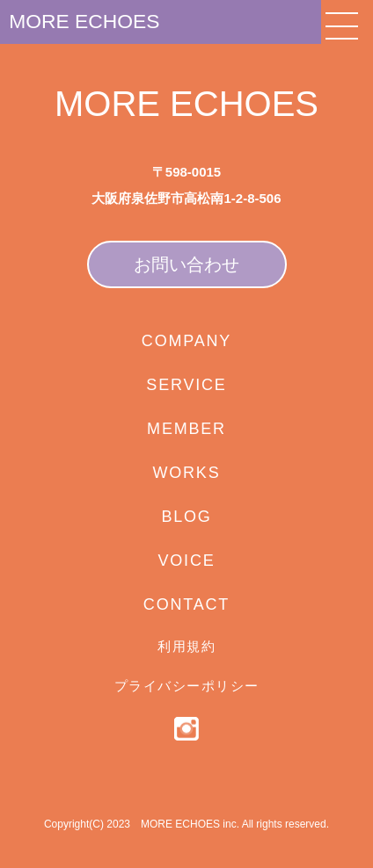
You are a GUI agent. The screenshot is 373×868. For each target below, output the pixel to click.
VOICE (186, 561)
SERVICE (186, 385)
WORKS (186, 473)
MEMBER (186, 429)
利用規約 (186, 646)
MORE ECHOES (100, 25)
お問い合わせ (186, 264)
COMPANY (186, 341)
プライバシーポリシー (187, 686)
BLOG (186, 517)
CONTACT (186, 604)
